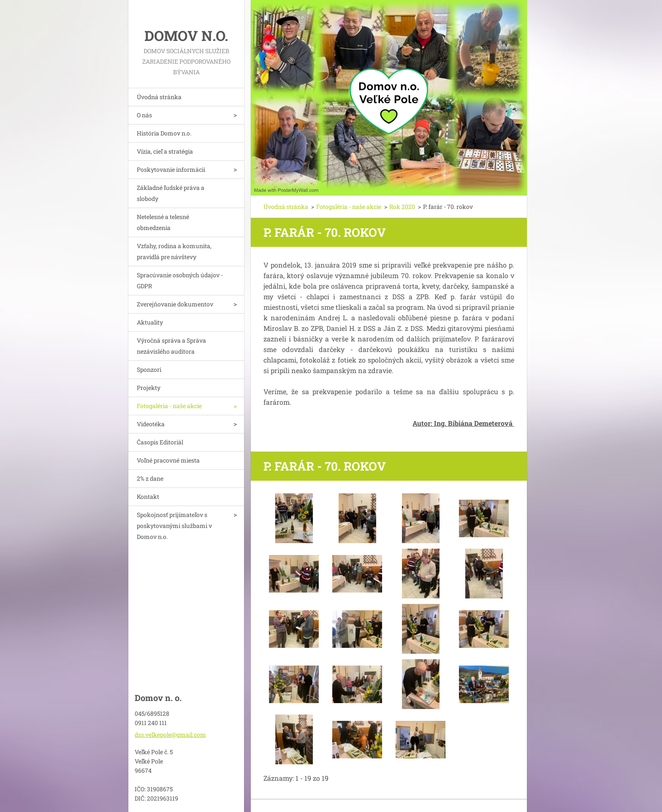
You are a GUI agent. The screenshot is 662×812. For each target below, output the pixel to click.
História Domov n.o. (164, 133)
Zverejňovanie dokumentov (175, 304)
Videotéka (151, 424)
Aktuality (150, 322)
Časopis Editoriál (160, 442)
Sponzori (149, 369)
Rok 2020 (402, 207)
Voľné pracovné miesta (168, 460)
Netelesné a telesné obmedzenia (163, 222)
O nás (144, 115)
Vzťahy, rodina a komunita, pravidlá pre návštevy (174, 251)
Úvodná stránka (159, 97)
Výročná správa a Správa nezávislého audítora (171, 346)
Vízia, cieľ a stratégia (165, 151)
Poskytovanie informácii (171, 169)
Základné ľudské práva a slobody (171, 193)
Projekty (149, 388)
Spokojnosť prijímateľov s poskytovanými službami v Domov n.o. (174, 526)
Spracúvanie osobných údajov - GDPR (180, 280)
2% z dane (150, 478)
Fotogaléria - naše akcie (169, 406)
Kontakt (148, 497)
